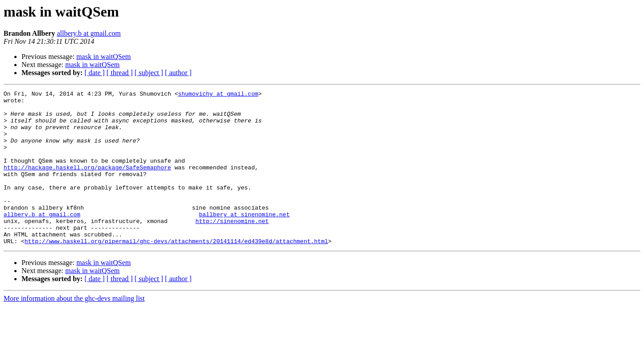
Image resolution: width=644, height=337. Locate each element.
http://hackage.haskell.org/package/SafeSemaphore (87, 183)
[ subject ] (149, 73)
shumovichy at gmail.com (218, 95)
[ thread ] (120, 73)
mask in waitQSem (104, 57)
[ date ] (95, 73)
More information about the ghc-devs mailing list (74, 329)
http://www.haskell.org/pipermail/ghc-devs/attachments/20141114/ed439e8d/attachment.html (176, 272)
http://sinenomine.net (232, 248)
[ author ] (178, 73)
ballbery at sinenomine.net (244, 240)
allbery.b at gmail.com (89, 33)
